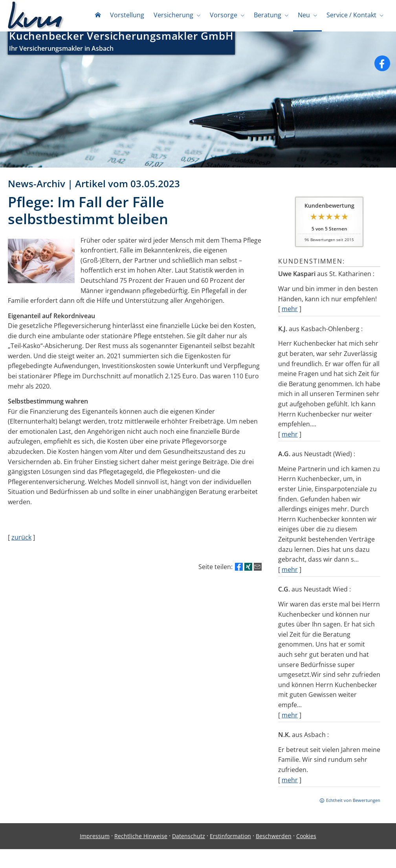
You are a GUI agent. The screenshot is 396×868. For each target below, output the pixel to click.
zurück (21, 539)
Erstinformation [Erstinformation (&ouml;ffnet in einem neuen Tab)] (230, 838)
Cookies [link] (306, 838)
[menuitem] (98, 16)
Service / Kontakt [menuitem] (351, 15)
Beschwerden (274, 838)
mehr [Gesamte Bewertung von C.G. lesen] (290, 717)
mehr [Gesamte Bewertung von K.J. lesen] (290, 436)
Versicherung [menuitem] (173, 15)
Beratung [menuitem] (268, 15)
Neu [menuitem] (304, 15)
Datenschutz (189, 838)
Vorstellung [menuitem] (127, 15)
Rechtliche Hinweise (141, 838)
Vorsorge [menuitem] (224, 15)
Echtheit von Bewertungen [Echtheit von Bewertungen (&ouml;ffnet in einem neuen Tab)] (353, 802)
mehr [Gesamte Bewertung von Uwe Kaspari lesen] (290, 310)
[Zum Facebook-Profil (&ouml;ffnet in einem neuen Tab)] (382, 65)
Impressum (95, 838)
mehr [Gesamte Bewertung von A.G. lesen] (290, 571)
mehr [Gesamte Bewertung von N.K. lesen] (290, 781)
